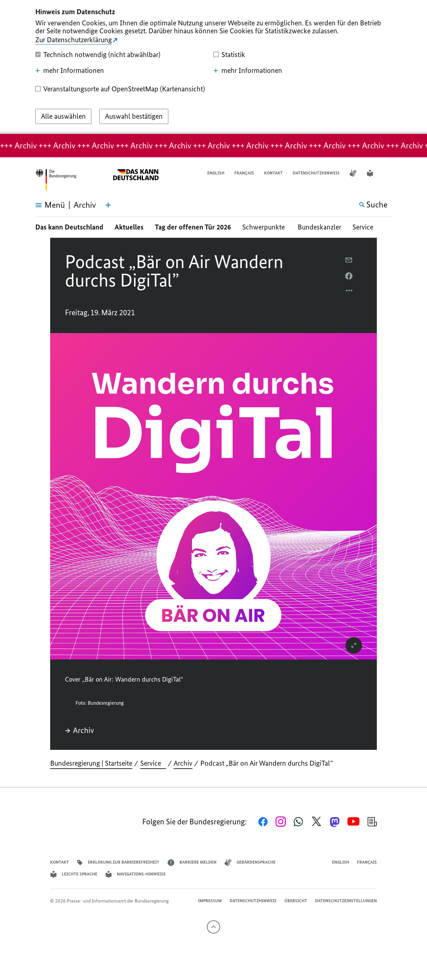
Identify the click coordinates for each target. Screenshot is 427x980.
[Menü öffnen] (43, 205)
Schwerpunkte (264, 227)
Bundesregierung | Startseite (91, 763)
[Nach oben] (213, 927)
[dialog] (213, 67)
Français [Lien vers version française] (244, 173)
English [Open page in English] (216, 173)
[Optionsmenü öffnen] (349, 292)
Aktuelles (129, 227)
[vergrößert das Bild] (354, 645)
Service (365, 227)
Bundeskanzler (319, 227)
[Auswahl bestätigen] (134, 116)
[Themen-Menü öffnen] (108, 205)
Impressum (210, 901)
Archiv (80, 730)
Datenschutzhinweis (316, 173)
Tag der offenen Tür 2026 (193, 227)
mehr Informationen (70, 71)
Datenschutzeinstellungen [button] (346, 901)
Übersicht (296, 901)
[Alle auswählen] (63, 116)
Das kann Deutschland (69, 227)
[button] (387, 173)
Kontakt (273, 173)
